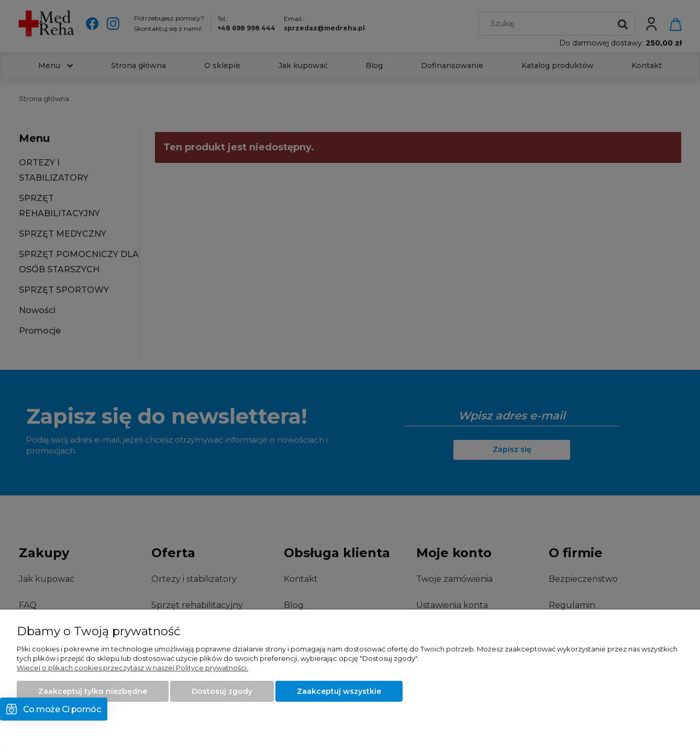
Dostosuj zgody (222, 691)
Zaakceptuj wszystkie (339, 691)
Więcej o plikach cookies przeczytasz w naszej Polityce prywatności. (132, 668)
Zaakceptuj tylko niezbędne (93, 691)
